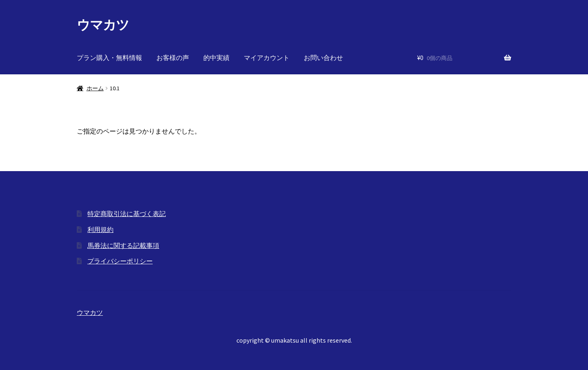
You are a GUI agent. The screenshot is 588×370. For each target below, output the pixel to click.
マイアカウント (267, 58)
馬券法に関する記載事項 (123, 245)
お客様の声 (173, 58)
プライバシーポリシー (120, 261)
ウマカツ (103, 25)
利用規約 (100, 230)
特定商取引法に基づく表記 (127, 214)
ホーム (95, 88)
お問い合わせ (323, 58)
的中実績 (216, 58)
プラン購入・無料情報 (109, 58)
